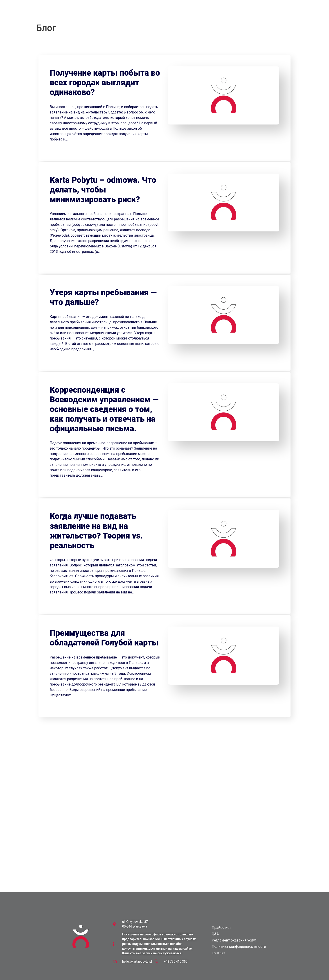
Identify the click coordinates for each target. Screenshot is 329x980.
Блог (161, 12)
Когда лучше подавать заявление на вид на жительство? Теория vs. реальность (96, 531)
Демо (177, 12)
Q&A (146, 12)
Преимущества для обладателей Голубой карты (104, 638)
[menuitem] (217, 12)
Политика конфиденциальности (239, 947)
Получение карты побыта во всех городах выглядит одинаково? (105, 83)
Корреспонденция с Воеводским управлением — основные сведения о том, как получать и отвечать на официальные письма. (104, 409)
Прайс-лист (126, 12)
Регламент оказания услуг (234, 940)
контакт (195, 12)
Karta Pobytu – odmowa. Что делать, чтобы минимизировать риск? (103, 190)
